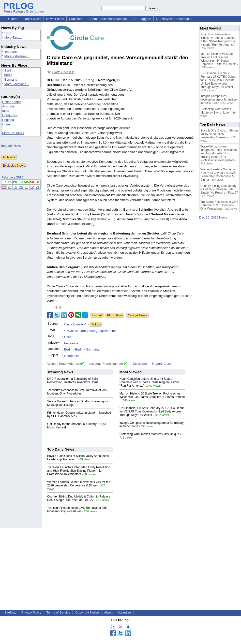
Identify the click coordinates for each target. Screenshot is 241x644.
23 (27, 187)
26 (10, 187)
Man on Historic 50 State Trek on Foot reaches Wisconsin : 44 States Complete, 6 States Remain (152, 395)
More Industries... (17, 56)
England (8, 120)
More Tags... (13, 37)
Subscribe (76, 19)
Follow (96, 324)
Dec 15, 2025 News (213, 217)
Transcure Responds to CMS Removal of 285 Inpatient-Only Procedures (77, 392)
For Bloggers (142, 19)
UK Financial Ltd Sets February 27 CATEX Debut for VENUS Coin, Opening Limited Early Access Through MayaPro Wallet (152, 411)
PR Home (11, 19)
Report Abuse (162, 364)
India (6, 111)
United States (12, 102)
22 (32, 187)
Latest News (32, 19)
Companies (72, 356)
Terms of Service (58, 612)
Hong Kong (10, 115)
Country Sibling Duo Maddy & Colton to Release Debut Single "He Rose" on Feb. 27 (79, 498)
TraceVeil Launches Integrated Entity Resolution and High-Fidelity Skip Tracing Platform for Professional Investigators (79, 471)
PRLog (89, 80)
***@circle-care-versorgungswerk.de (90, 331)
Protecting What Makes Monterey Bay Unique (149, 434)
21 (38, 187)
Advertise (124, 612)
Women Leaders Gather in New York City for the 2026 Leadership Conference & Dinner (79, 484)
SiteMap (10, 612)
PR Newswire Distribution (174, 19)
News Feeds (55, 19)
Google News (137, 315)
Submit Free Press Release (108, 19)
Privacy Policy (31, 612)
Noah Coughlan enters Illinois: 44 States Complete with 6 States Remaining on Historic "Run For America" (150, 382)
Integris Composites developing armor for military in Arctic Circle (219, 100)
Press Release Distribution (24, 10)
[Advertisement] (165, 108)
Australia (8, 106)
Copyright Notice (87, 612)
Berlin (8, 70)
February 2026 (13, 177)
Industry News (11, 146)
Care (8, 33)
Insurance (11, 52)
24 (21, 187)
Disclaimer (140, 364)
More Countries (13, 133)
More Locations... (17, 84)
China (6, 124)
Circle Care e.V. (63, 72)
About (108, 612)
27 (4, 187)
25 (15, 187)
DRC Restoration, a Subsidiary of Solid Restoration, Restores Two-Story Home (73, 381)
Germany (10, 80)
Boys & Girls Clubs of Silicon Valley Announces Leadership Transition (219, 134)
